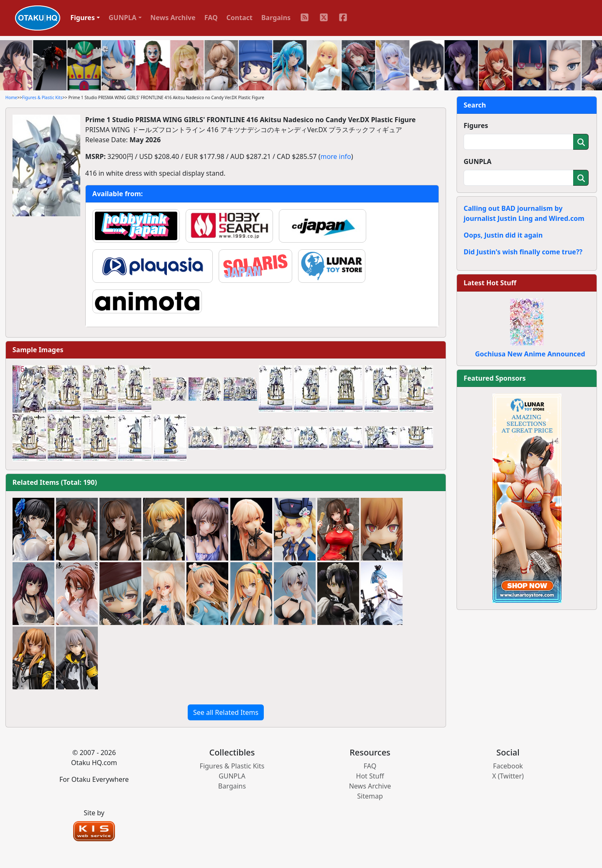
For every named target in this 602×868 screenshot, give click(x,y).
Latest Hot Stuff (490, 283)
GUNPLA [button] (123, 18)
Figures (476, 125)
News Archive (173, 18)
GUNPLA (478, 161)
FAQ (211, 18)
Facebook (508, 766)
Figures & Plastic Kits (42, 97)
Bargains (276, 18)
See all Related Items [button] (226, 712)
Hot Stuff (370, 776)
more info (335, 156)
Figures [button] (83, 18)
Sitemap (370, 796)
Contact (240, 18)
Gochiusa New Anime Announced (530, 354)
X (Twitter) (508, 776)
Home (11, 97)
